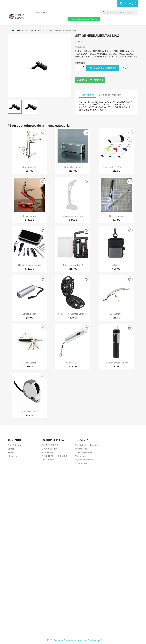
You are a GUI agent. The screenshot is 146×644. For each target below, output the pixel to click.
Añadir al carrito (103, 68)
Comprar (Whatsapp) (90, 80)
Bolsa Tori (116, 265)
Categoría (40, 13)
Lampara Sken (30, 314)
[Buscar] (120, 13)
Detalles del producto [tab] (110, 95)
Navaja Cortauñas (73, 167)
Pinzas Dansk (30, 216)
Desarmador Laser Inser (116, 363)
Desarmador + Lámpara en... (116, 167)
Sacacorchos (116, 314)
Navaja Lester (30, 363)
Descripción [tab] (88, 95)
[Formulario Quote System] (73, 552)
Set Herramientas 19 (73, 265)
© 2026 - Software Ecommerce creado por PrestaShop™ (73, 640)
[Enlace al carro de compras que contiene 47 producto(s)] (128, 4)
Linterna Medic (116, 216)
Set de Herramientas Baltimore (73, 314)
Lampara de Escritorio (73, 216)
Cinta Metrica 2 (30, 412)
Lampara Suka (73, 363)
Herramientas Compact (30, 265)
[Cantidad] (79, 68)
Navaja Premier (30, 167)
